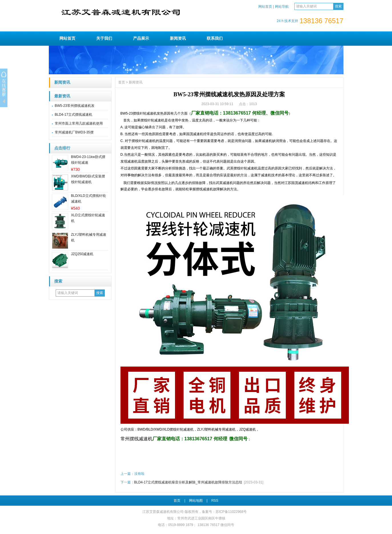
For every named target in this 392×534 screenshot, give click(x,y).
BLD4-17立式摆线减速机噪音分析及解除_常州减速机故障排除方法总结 (188, 482)
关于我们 (104, 38)
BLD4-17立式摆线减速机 (74, 115)
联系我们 (215, 38)
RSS (215, 501)
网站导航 (282, 7)
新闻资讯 (178, 38)
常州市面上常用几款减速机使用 (79, 123)
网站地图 (196, 501)
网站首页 (265, 7)
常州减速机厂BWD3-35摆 (74, 132)
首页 (122, 82)
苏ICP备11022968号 (231, 512)
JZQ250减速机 (82, 254)
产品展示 (141, 38)
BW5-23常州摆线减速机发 (75, 106)
